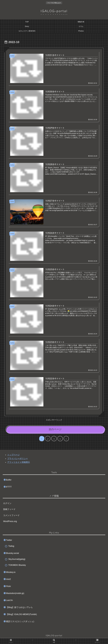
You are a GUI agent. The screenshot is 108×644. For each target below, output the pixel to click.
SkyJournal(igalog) (17, 559)
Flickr (8, 586)
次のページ (55, 429)
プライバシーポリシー (18, 459)
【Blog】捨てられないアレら (19, 607)
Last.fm (9, 600)
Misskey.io (11, 572)
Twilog (11, 546)
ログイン (7, 503)
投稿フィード (9, 509)
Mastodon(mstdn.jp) (15, 593)
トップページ (13, 455)
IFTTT (9, 487)
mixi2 (8, 579)
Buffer (9, 480)
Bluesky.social (12, 553)
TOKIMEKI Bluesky (17, 565)
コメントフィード (11, 515)
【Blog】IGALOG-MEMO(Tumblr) (21, 614)
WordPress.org (10, 521)
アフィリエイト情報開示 (19, 462)
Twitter (9, 540)
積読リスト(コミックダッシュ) (20, 621)
